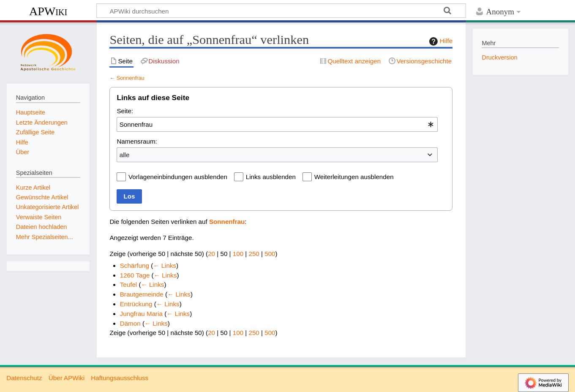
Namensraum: (137, 141)
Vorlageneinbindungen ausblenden (178, 177)
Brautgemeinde (142, 294)
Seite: (125, 111)
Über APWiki (67, 378)
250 (254, 254)
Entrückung (136, 304)
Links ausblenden (271, 177)
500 (270, 254)
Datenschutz (24, 378)
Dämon (130, 323)
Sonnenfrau (131, 78)
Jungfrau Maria (141, 314)
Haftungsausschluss (120, 378)
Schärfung (135, 265)
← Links (165, 265)
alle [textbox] (125, 155)
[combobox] (277, 124)
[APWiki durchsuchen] (281, 11)
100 (238, 254)
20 (211, 254)
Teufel (129, 284)
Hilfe (440, 41)
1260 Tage (135, 275)
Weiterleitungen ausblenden (354, 177)
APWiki (48, 11)
